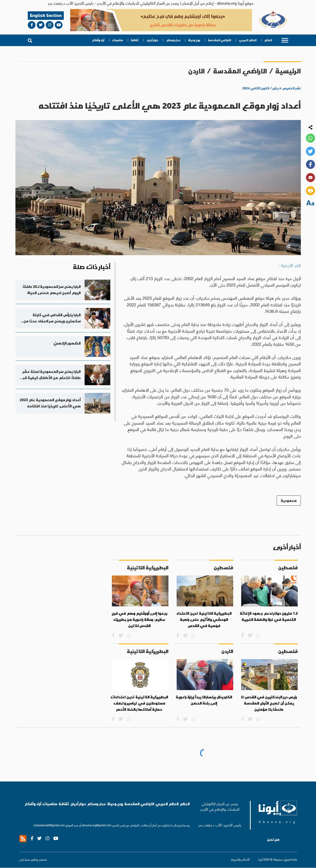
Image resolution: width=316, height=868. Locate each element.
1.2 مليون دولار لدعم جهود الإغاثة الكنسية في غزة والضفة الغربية (269, 616)
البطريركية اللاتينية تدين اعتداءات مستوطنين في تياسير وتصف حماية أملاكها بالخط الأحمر (139, 703)
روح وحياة (194, 40)
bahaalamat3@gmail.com (49, 825)
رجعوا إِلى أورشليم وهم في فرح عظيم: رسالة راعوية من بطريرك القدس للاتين (139, 619)
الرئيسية (288, 71)
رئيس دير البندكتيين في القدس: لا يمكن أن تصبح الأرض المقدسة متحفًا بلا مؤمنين (269, 703)
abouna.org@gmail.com (97, 825)
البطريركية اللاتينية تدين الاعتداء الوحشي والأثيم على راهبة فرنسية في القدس (204, 619)
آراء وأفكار (98, 40)
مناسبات (118, 40)
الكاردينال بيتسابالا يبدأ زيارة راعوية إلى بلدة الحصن (204, 700)
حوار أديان (153, 40)
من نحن (273, 839)
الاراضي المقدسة (220, 40)
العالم (268, 40)
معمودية (289, 500)
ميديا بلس (24, 859)
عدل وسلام (173, 40)
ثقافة (135, 40)
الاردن (196, 71)
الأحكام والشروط (240, 859)
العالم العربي (248, 40)
